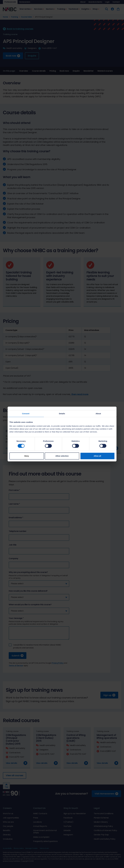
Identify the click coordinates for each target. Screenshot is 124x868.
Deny (27, 456)
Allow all (97, 456)
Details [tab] (62, 414)
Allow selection (62, 456)
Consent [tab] (26, 414)
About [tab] (98, 414)
